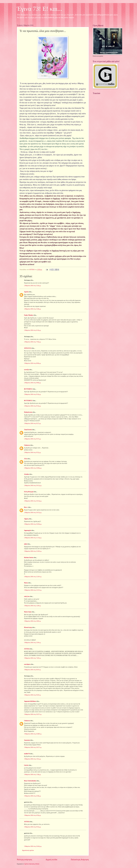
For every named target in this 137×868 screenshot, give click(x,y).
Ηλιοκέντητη (28, 627)
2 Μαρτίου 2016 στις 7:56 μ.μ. (33, 342)
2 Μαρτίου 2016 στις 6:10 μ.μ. (33, 330)
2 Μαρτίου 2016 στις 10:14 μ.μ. (33, 501)
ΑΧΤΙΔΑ (27, 649)
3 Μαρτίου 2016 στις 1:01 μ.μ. (33, 759)
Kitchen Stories (29, 558)
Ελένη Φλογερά (29, 492)
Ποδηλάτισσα (28, 412)
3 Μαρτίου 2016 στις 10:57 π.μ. (33, 747)
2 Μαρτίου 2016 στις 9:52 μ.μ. (33, 452)
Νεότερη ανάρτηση (24, 860)
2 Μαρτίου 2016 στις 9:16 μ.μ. (33, 394)
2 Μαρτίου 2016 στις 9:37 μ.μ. (33, 439)
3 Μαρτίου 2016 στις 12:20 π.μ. (33, 551)
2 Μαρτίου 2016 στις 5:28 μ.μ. (33, 309)
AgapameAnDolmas (30, 701)
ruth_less (27, 596)
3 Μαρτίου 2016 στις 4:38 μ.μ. (33, 796)
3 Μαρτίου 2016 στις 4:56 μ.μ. (33, 815)
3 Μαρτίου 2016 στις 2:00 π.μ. (33, 621)
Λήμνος (26, 519)
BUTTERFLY (28, 389)
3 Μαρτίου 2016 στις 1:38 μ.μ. (33, 774)
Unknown (27, 445)
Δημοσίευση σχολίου (28, 850)
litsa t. (26, 507)
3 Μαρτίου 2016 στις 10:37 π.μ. (33, 714)
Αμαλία (26, 292)
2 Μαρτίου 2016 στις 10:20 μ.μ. (33, 524)
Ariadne (27, 474)
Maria (26, 583)
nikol (26, 544)
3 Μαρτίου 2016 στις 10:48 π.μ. (33, 734)
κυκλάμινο (27, 664)
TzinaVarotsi (28, 430)
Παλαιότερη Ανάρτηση (80, 860)
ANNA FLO (28, 348)
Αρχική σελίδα (51, 860)
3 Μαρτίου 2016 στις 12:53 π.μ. (33, 590)
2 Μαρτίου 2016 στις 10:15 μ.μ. (33, 513)
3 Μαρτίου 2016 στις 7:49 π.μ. (33, 658)
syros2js (26, 370)
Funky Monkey (29, 315)
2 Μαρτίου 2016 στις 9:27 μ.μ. (33, 423)
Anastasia (27, 740)
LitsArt (26, 765)
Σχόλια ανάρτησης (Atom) (32, 864)
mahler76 (27, 754)
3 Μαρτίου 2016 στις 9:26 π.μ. (33, 695)
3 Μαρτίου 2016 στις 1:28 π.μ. (33, 606)
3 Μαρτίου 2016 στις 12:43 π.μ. (33, 577)
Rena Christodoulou (30, 781)
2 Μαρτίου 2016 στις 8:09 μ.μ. (33, 363)
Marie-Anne (28, 612)
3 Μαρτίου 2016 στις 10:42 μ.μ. (33, 846)
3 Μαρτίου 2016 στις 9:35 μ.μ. (33, 827)
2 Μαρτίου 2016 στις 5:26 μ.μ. (33, 286)
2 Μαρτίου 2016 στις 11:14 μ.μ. (33, 538)
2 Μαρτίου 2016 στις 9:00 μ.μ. (33, 383)
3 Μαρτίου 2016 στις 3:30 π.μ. (33, 643)
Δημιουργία (28, 530)
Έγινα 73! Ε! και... (40, 9)
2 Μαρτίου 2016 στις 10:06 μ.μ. (33, 468)
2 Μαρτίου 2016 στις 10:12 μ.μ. (33, 486)
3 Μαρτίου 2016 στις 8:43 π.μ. (33, 670)
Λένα (26, 459)
